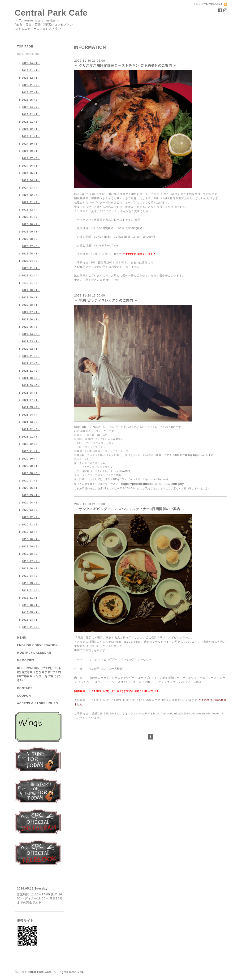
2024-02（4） (31, 195)
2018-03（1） (31, 620)
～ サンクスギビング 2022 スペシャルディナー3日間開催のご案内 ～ (130, 509)
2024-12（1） (31, 129)
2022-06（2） (31, 319)
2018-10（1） (31, 605)
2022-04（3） (31, 334)
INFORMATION (28, 54)
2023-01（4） (31, 268)
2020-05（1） (31, 495)
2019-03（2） (31, 583)
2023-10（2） (31, 224)
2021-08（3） (31, 393)
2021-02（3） (31, 429)
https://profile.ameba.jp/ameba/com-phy (152, 484)
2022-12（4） (31, 275)
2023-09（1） (31, 232)
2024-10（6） (31, 144)
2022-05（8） (31, 327)
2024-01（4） (31, 202)
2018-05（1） (31, 612)
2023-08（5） (31, 239)
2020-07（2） (31, 481)
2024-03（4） (31, 188)
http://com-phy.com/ (156, 479)
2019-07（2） (31, 561)
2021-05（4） (31, 407)
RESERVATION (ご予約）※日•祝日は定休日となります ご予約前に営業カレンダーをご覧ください (39, 674)
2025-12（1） (31, 78)
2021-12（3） (31, 363)
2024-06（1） (31, 166)
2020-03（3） (31, 510)
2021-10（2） (31, 378)
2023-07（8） (31, 246)
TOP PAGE (25, 47)
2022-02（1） (31, 349)
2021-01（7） (31, 437)
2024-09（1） (31, 151)
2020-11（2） (31, 451)
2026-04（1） (31, 63)
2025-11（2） (31, 85)
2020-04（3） (31, 503)
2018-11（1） (31, 598)
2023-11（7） (31, 217)
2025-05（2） (31, 100)
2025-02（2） (31, 114)
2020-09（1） (31, 466)
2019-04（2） (31, 576)
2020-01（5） (31, 524)
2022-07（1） (31, 312)
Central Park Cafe (51, 13)
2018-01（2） (31, 627)
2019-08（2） (31, 554)
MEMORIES (26, 660)
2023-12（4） (31, 210)
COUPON (24, 696)
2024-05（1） (31, 173)
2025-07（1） (31, 92)
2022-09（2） (31, 297)
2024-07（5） (31, 158)
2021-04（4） (31, 415)
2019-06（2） (31, 568)
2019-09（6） (31, 546)
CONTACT (25, 688)
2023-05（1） (31, 254)
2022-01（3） (31, 356)
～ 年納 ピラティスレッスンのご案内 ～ (106, 300)
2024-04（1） (31, 180)
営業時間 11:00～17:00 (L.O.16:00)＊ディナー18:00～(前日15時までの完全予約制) (40, 898)
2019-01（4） (31, 590)
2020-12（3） (31, 444)
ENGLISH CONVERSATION (37, 645)
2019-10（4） (31, 539)
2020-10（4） (31, 459)
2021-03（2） (31, 422)
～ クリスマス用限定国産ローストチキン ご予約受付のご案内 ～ (126, 65)
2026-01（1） (31, 70)
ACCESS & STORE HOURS (37, 703)
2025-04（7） (31, 107)
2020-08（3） (31, 473)
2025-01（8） (31, 122)
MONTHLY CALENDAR (34, 653)
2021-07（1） (31, 400)
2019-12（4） (31, 532)
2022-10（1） (31, 290)
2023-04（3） (31, 261)
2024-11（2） (31, 136)
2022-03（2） (31, 341)
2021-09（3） (31, 385)
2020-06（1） (31, 488)
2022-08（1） (31, 305)
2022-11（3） (31, 283)
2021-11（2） (31, 371)
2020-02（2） (31, 517)
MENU (22, 638)
